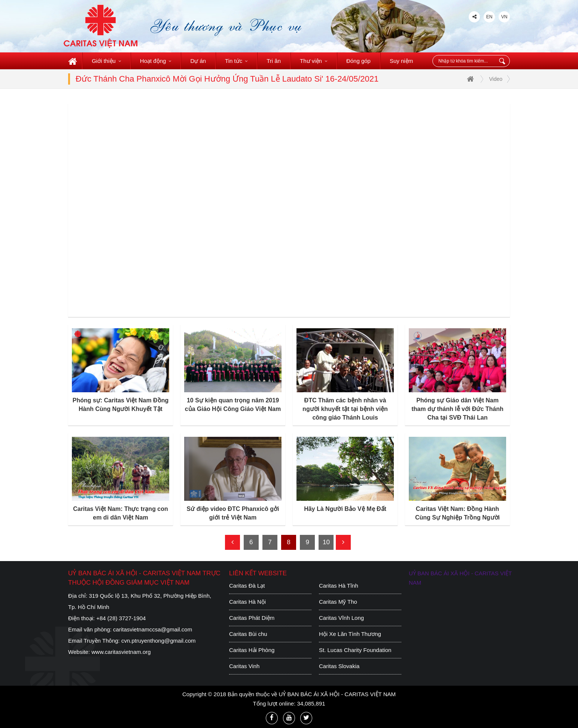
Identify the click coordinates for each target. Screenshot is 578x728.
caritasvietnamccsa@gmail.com (153, 629)
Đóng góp (358, 61)
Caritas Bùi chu (248, 634)
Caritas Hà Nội (247, 602)
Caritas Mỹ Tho (338, 602)
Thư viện (314, 61)
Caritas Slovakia (339, 666)
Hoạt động (156, 61)
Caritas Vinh (244, 666)
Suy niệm (401, 61)
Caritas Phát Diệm (252, 618)
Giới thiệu (106, 61)
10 (326, 542)
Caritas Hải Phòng (252, 650)
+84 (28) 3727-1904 (121, 618)
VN (504, 17)
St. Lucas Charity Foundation (355, 650)
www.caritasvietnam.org (121, 652)
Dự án (198, 61)
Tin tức (236, 61)
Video (496, 79)
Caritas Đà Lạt (247, 586)
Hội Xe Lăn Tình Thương (350, 634)
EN (489, 17)
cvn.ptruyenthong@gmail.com (159, 641)
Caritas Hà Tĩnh (339, 586)
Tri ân (274, 61)
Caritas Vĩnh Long (341, 618)
